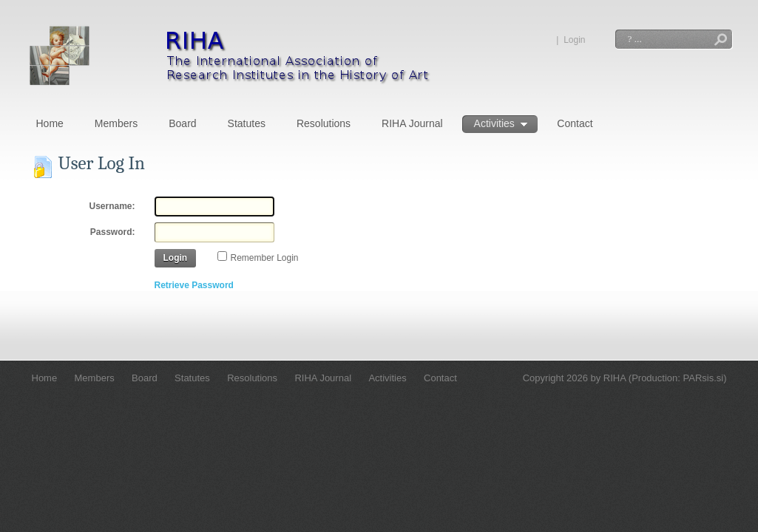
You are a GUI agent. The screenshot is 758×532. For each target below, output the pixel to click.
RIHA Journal (412, 123)
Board (182, 123)
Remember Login (265, 258)
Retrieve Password (194, 285)
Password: (113, 232)
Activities (501, 125)
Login (574, 40)
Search (721, 41)
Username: (112, 206)
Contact (575, 123)
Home (50, 123)
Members (116, 123)
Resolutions (324, 123)
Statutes (247, 123)
